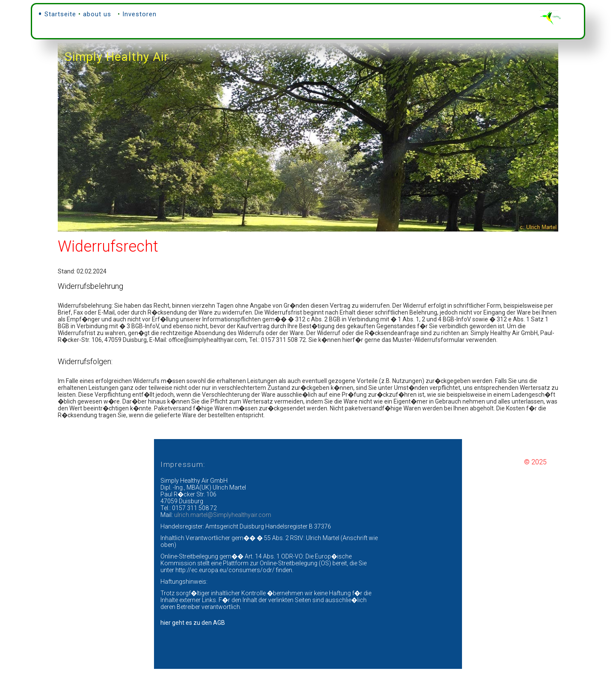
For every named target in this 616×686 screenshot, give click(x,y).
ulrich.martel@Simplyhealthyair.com (223, 532)
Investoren (139, 13)
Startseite (60, 13)
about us (97, 13)
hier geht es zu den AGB (193, 640)
